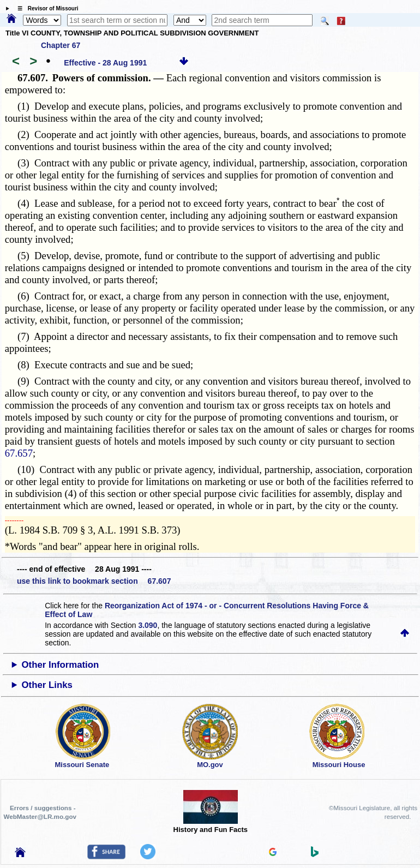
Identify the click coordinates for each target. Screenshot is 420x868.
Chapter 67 (61, 45)
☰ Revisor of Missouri (45, 8)
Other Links (47, 685)
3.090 (148, 625)
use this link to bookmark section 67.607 (94, 581)
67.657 (19, 453)
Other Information (61, 665)
